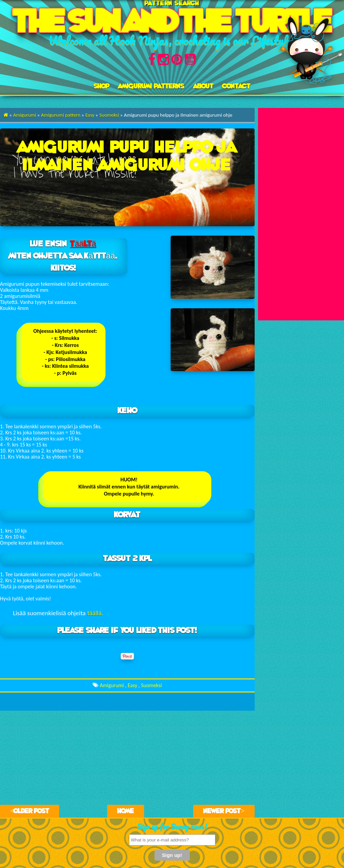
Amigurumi (25, 115)
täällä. (95, 613)
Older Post (31, 811)
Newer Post (222, 811)
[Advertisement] (301, 209)
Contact (236, 86)
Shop (101, 86)
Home (126, 811)
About (203, 86)
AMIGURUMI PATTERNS (151, 86)
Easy (90, 115)
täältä (83, 244)
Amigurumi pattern (61, 115)
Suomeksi (109, 115)
